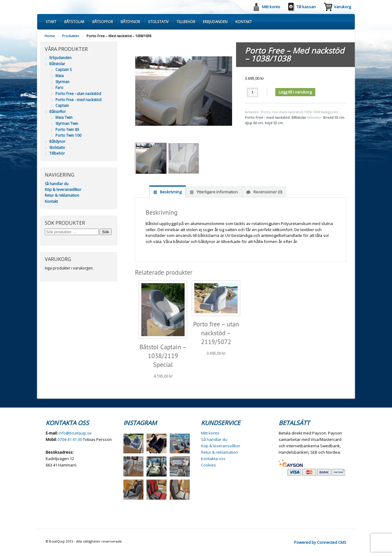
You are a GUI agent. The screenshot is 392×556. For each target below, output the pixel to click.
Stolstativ (158, 22)
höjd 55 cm (274, 123)
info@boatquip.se (75, 433)
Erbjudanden (215, 22)
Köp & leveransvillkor (63, 190)
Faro (59, 88)
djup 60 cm (254, 123)
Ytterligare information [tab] (217, 192)
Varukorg (342, 7)
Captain (62, 106)
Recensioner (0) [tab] (267, 192)
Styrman (62, 82)
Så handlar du (57, 184)
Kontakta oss (213, 459)
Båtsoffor (103, 22)
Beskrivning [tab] (170, 192)
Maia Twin (64, 117)
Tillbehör (186, 22)
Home (50, 36)
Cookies (208, 465)
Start (51, 22)
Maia (60, 76)
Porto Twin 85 (67, 130)
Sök (106, 232)
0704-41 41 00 (70, 439)
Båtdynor (130, 22)
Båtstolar (74, 22)
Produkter (71, 36)
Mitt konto (271, 7)
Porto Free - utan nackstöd (78, 94)
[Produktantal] (253, 92)
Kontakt (244, 22)
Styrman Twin (67, 123)
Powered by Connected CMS (320, 542)
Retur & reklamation (62, 195)
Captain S (64, 70)
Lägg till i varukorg (295, 92)
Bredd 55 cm (334, 117)
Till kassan (306, 7)
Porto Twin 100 (68, 135)
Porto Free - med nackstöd (267, 117)
